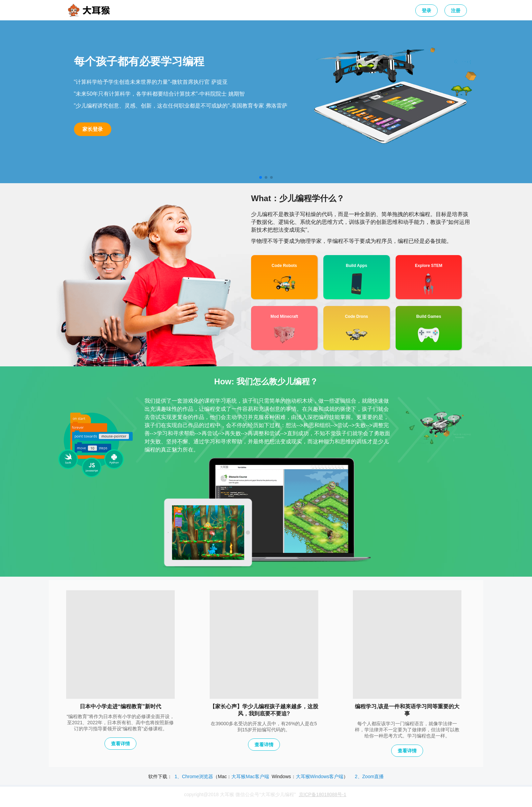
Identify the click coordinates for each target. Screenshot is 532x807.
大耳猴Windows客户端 (320, 776)
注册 (456, 11)
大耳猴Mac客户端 (250, 776)
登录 (426, 11)
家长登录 (93, 129)
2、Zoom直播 (369, 776)
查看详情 (120, 744)
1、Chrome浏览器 (194, 776)
